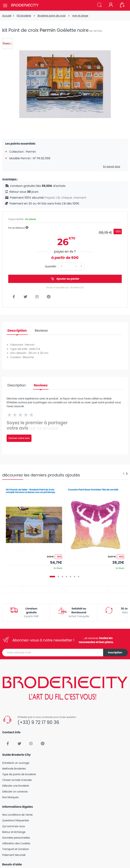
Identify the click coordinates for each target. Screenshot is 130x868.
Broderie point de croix (52, 16)
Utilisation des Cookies (16, 843)
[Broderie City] (25, 5)
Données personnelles (16, 838)
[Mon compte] (111, 5)
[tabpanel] (34, 528)
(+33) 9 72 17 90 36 (38, 722)
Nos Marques (10, 797)
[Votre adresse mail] (53, 653)
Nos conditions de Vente (17, 815)
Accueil (7, 16)
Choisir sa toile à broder (17, 780)
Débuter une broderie (16, 786)
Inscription (115, 652)
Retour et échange (14, 832)
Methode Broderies (14, 769)
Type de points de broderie (19, 774)
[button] (99, 5)
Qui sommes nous (14, 826)
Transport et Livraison (16, 849)
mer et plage (80, 16)
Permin (48, 30)
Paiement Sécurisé (14, 855)
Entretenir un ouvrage (16, 763)
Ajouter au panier (65, 279)
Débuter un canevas (15, 792)
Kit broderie (24, 16)
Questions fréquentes (16, 820)
